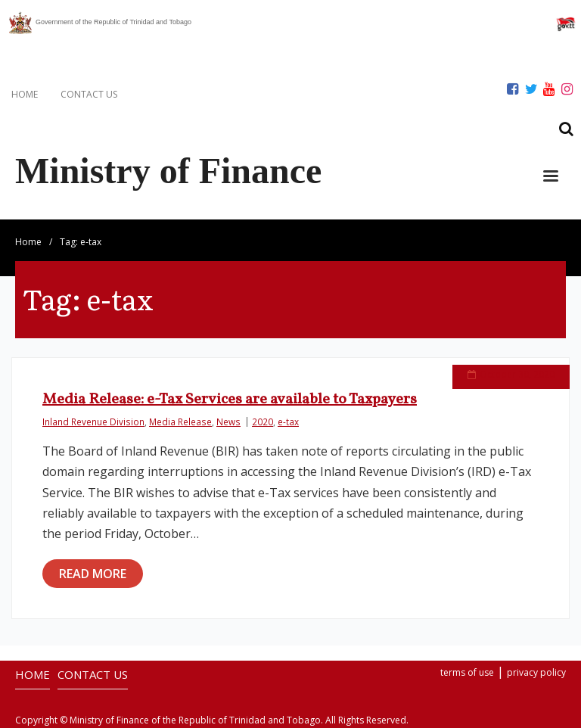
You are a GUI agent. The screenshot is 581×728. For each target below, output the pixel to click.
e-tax (288, 422)
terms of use (467, 672)
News (228, 422)
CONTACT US (89, 94)
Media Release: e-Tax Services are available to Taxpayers (230, 400)
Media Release (180, 422)
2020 (263, 422)
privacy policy (536, 672)
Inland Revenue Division (93, 422)
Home (28, 242)
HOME (25, 94)
